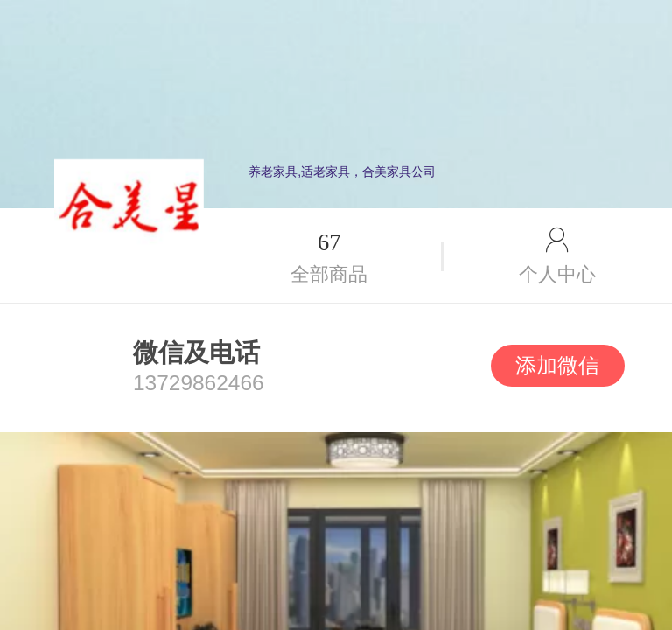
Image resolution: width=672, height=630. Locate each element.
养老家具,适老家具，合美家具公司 (342, 171)
